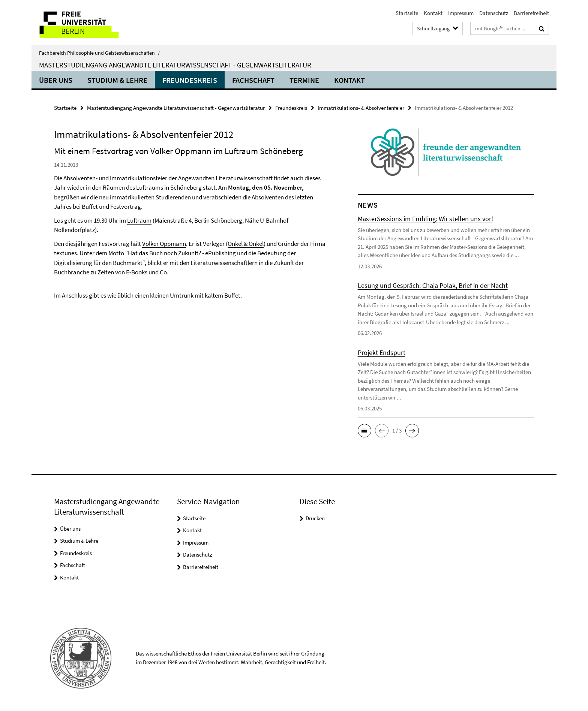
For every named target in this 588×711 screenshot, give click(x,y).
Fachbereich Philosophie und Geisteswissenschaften (99, 53)
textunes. (66, 253)
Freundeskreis (190, 80)
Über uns (56, 80)
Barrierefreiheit (531, 13)
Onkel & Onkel (246, 244)
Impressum (461, 13)
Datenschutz (494, 13)
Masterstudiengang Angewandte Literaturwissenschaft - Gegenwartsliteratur (175, 65)
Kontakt (433, 13)
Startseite (407, 13)
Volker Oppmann (164, 244)
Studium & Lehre (117, 80)
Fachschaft (253, 80)
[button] (364, 431)
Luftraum (139, 220)
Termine (304, 80)
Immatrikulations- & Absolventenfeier (361, 108)
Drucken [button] (315, 518)
